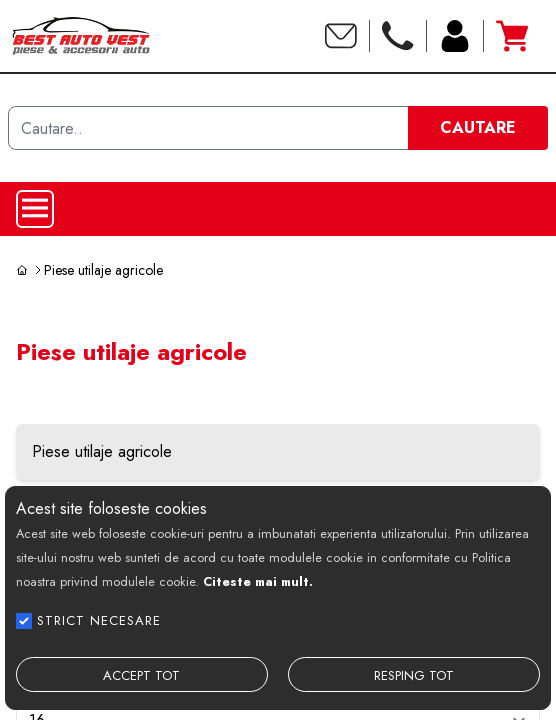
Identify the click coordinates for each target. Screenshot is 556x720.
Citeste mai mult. (258, 581)
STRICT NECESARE (99, 620)
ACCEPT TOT (141, 675)
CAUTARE (478, 127)
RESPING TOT (414, 675)
